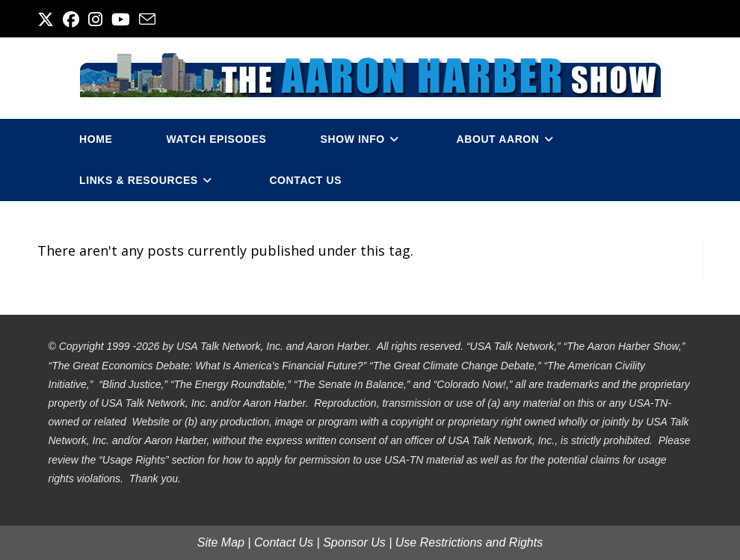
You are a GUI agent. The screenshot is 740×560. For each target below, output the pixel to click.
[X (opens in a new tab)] (48, 19)
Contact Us (284, 542)
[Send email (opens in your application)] (147, 19)
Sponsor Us (354, 542)
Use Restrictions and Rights (469, 542)
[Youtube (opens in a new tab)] (121, 19)
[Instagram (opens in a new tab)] (95, 19)
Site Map (221, 542)
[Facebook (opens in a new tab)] (71, 19)
